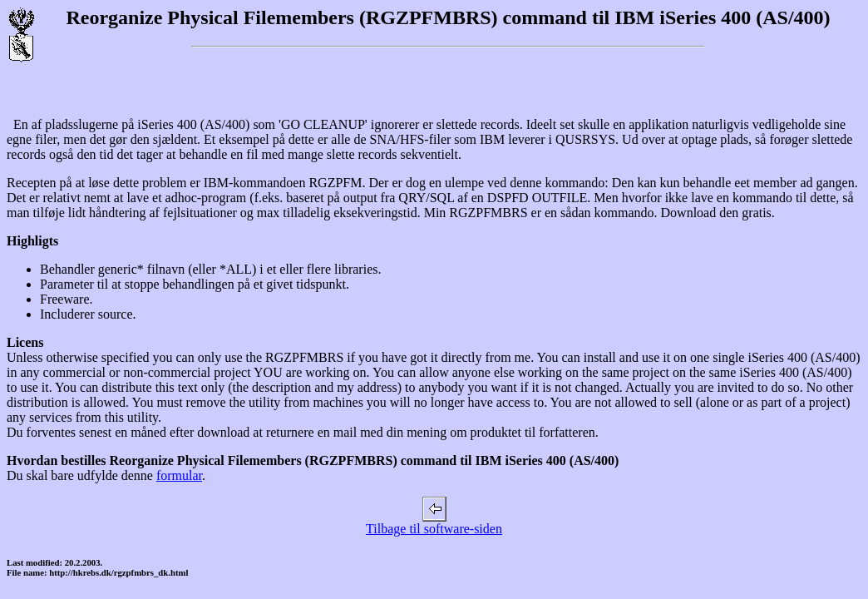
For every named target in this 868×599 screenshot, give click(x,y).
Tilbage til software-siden (434, 523)
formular (179, 475)
